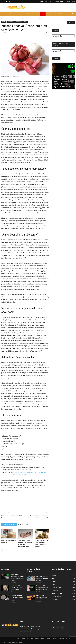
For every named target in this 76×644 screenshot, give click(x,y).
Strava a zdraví (11, 22)
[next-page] (6, 551)
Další (37, 14)
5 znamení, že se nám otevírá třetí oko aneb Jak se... (42, 578)
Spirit (22, 14)
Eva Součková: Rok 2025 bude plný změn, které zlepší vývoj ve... (42, 588)
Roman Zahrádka (59, 86)
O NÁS (66, 14)
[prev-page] (3, 551)
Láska (5, 14)
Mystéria (30, 14)
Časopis (49, 14)
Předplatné (58, 14)
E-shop (43, 14)
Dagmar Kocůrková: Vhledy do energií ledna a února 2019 (40, 517)
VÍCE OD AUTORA (24, 525)
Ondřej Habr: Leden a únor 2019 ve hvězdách (13, 517)
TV (17, 14)
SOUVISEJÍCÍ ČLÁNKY (9, 525)
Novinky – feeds (70, 1)
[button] (72, 14)
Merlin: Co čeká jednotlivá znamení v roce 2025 (42, 597)
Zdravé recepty (19, 22)
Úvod (3, 19)
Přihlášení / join (59, 1)
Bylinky (14, 19)
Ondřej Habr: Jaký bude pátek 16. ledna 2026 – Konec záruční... (17, 588)
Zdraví (11, 14)
